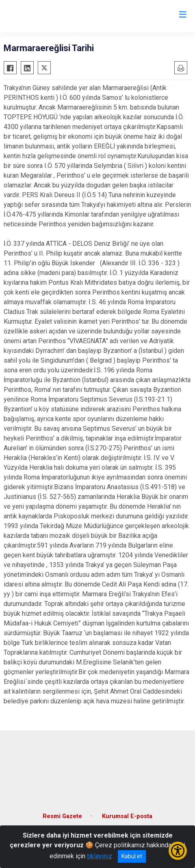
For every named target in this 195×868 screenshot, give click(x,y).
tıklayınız (100, 856)
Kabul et (132, 856)
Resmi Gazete (62, 816)
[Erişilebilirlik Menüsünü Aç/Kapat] (178, 851)
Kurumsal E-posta (127, 816)
